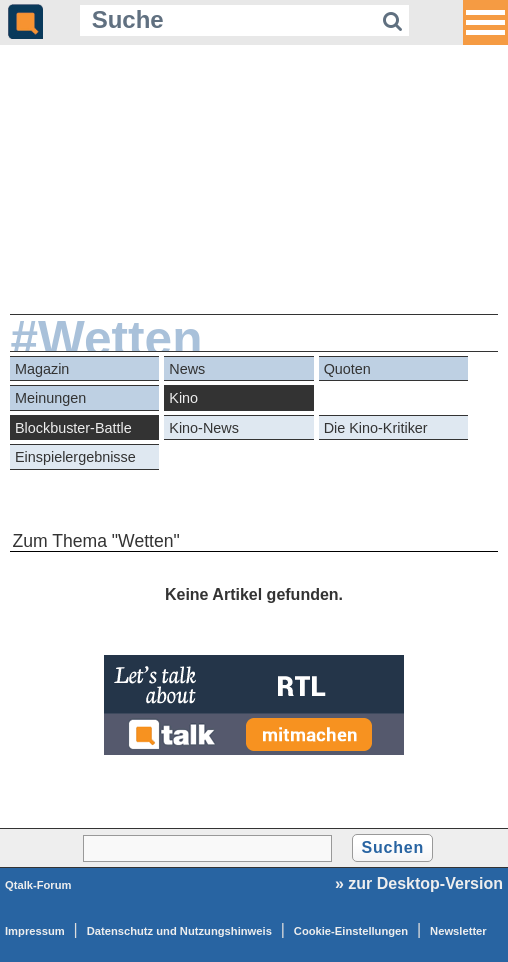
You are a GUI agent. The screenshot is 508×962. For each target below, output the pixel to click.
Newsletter (458, 931)
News (187, 369)
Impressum (35, 931)
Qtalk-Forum (38, 885)
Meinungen (50, 398)
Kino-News (204, 428)
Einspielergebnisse (75, 457)
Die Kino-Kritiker (376, 428)
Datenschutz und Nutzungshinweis (179, 931)
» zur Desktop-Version (419, 883)
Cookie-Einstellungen (351, 931)
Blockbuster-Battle (73, 428)
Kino (183, 398)
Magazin (42, 369)
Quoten (347, 369)
